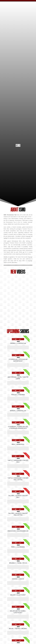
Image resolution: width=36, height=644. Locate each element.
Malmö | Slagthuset (18, 595)
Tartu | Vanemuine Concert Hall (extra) (18, 479)
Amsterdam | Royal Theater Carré (18, 378)
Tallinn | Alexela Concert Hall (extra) (18, 514)
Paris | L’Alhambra (18, 547)
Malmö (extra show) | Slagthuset (18, 612)
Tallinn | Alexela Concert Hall (18, 496)
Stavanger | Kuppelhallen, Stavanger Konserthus (18, 427)
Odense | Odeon (18, 579)
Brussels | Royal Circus (18, 563)
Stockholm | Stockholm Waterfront (18, 360)
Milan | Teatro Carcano (18, 629)
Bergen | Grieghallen (18, 411)
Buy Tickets (18, 347)
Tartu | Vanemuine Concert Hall (18, 461)
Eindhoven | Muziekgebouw (18, 531)
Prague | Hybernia (18, 395)
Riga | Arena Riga (18, 444)
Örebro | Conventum (18, 343)
